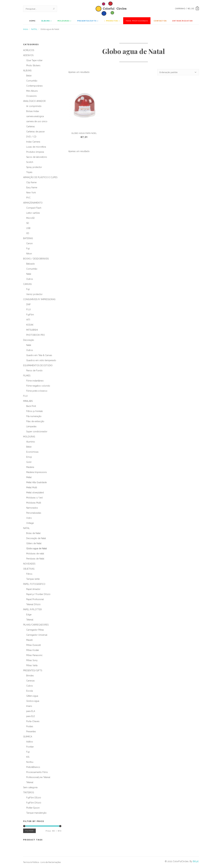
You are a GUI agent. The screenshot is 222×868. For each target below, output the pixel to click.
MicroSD (30, 218)
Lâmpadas (31, 426)
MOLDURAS (63, 21)
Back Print (31, 406)
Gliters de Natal (34, 543)
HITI (28, 320)
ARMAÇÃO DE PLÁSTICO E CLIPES (40, 177)
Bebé (29, 76)
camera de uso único (37, 121)
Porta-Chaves (33, 721)
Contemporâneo (34, 86)
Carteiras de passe (35, 132)
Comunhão (32, 81)
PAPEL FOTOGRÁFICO (34, 584)
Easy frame (32, 187)
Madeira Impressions (37, 472)
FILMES (27, 376)
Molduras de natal (35, 554)
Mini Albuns (32, 91)
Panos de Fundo (34, 371)
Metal (29, 477)
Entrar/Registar (183, 21)
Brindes (30, 676)
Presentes (31, 731)
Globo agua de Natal (37, 548)
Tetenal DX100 (33, 604)
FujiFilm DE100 (34, 798)
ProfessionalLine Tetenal (38, 777)
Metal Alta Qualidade (36, 482)
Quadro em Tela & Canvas (39, 355)
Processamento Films (37, 772)
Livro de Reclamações (51, 862)
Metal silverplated (35, 493)
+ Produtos (111, 21)
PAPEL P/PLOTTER (32, 609)
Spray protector (34, 167)
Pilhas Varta (32, 665)
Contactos (160, 21)
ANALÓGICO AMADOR (34, 101)
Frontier (30, 747)
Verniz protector (34, 294)
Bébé (29, 447)
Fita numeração (34, 416)
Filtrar (29, 831)
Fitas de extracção (35, 421)
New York (31, 193)
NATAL (34, 29)
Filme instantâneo (35, 381)
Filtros (29, 574)
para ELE (31, 716)
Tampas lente (33, 579)
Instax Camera (33, 142)
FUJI (28, 310)
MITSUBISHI (32, 330)
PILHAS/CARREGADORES (36, 625)
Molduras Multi (34, 503)
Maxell (29, 640)
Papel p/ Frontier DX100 (38, 594)
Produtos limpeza (35, 152)
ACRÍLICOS (29, 50)
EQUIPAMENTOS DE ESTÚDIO (38, 365)
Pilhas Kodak (33, 650)
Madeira (30, 467)
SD (28, 223)
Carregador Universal (37, 635)
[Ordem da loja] (178, 72)
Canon (29, 243)
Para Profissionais (137, 21)
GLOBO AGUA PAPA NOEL (84, 133)
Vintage (30, 523)
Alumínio (31, 442)
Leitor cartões (33, 213)
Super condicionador (37, 432)
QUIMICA (28, 737)
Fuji (28, 249)
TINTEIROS (29, 793)
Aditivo (30, 742)
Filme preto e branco (37, 391)
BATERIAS (28, 238)
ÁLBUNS (45, 21)
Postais (30, 726)
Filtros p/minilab (35, 411)
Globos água (33, 701)
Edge (29, 615)
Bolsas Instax (33, 111)
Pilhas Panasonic (34, 655)
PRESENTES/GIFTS (87, 21)
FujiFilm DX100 (34, 803)
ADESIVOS (28, 55)
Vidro (29, 518)
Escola (30, 691)
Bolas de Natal (33, 533)
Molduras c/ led (34, 498)
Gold (29, 462)
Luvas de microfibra (36, 147)
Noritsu (30, 762)
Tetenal (30, 620)
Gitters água (32, 696)
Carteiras (31, 126)
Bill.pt (196, 861)
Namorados (32, 508)
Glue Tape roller (34, 60)
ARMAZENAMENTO (33, 203)
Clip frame (31, 182)
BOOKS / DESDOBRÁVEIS (36, 259)
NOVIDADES (29, 564)
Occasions (31, 96)
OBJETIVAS (29, 569)
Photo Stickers (33, 65)
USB (28, 228)
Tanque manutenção (36, 813)
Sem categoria (30, 787)
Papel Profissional (35, 599)
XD (28, 233)
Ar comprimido (34, 106)
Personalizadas (34, 513)
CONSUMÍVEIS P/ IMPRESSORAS (39, 299)
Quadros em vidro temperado (41, 360)
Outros (30, 279)
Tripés (29, 172)
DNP (28, 304)
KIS (28, 757)
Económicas (32, 452)
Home (32, 21)
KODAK (30, 325)
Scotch (30, 162)
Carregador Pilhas (35, 630)
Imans (29, 706)
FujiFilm (30, 315)
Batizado (31, 264)
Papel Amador (33, 589)
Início (26, 29)
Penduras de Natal (35, 559)
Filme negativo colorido (38, 386)
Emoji (29, 457)
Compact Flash (34, 208)
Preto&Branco (33, 767)
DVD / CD (31, 137)
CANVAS (27, 284)
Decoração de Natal (36, 538)
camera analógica (35, 116)
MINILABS (28, 401)
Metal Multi (32, 487)
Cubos (30, 686)
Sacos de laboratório (37, 157)
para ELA (31, 711)
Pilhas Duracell (34, 645)
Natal (29, 274)
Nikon (29, 254)
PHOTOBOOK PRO (36, 335)
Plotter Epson (33, 808)
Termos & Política (31, 862)
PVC (28, 198)
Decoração (29, 340)
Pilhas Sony (32, 660)
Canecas (30, 681)
